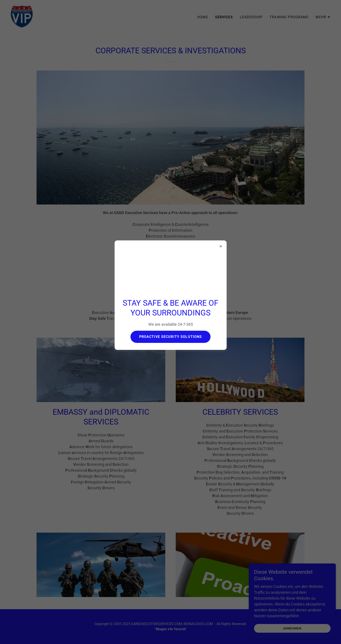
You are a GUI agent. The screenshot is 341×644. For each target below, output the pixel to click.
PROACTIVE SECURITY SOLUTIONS (171, 337)
